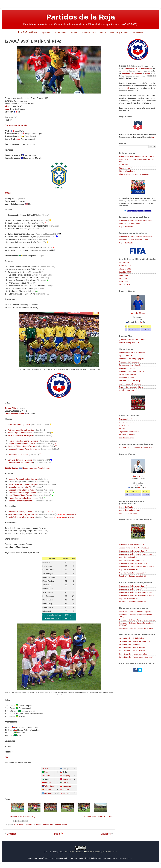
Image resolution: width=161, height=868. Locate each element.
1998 (16, 825)
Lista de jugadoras (126, 422)
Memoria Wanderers (127, 171)
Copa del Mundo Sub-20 (129, 570)
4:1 (149, 322)
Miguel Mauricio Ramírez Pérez (22, 444)
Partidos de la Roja (81, 17)
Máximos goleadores (119, 32)
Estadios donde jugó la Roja (130, 381)
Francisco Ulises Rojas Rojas (20, 512)
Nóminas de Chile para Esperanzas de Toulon (136, 628)
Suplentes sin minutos (128, 374)
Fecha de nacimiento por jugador (132, 359)
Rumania (47, 790)
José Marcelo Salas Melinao (21, 463)
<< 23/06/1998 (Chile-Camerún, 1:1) (20, 817)
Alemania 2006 (125, 269)
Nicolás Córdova (139, 313)
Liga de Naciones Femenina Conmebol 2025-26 (137, 448)
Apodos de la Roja (126, 356)
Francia (47, 776)
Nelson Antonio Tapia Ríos (19, 425)
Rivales (74, 32)
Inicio (58, 834)
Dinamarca (67, 779)
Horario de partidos (127, 378)
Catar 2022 (124, 281)
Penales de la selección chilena (131, 387)
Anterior (10, 834)
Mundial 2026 (125, 284)
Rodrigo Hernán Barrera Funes (22, 501)
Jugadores (46, 32)
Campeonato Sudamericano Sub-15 (133, 545)
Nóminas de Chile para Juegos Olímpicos (135, 611)
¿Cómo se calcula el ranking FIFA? (132, 339)
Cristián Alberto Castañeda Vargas (22, 484)
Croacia (66, 790)
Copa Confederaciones (128, 513)
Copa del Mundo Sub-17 (129, 557)
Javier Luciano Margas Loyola (20, 435)
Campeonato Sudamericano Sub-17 (133, 551)
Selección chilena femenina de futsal (133, 654)
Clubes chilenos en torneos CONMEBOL (134, 174)
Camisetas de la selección (129, 362)
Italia (55, 512)
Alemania (48, 783)
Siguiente (107, 834)
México (66, 783)
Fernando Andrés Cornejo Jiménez (24, 441)
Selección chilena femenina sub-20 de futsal (136, 657)
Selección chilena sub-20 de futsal (132, 648)
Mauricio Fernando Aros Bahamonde (24, 449)
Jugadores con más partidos (94, 32)
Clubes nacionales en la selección (132, 353)
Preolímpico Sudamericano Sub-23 (133, 576)
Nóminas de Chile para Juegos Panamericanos (137, 620)
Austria (67, 517)
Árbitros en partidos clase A (130, 384)
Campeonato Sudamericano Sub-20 (133, 563)
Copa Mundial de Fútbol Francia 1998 (39, 825)
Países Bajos (49, 786)
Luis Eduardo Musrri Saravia (20, 495)
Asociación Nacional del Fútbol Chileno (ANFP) (137, 156)
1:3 (146, 487)
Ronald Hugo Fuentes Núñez (20, 433)
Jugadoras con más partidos (130, 432)
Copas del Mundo (126, 227)
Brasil (46, 772)
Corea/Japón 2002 (127, 266)
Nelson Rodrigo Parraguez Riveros (22, 514)
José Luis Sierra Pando (18, 455)
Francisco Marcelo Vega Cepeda (22, 493)
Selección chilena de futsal (129, 644)
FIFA (7, 757)
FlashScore (123, 165)
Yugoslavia (67, 786)
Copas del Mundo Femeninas (130, 510)
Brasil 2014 (124, 275)
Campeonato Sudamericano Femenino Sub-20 (137, 567)
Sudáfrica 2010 (125, 272)
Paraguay (66, 776)
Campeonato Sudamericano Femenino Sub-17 (137, 554)
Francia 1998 (124, 263)
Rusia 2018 (124, 278)
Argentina (48, 793)
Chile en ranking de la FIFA (129, 343)
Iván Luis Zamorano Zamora (20, 460)
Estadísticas (138, 32)
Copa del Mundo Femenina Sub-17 (132, 560)
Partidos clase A (61, 825)
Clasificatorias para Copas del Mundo (134, 224)
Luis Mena (139, 476)
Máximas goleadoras (127, 435)
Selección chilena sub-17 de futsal (132, 651)
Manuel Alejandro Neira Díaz (21, 487)
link (128, 88)
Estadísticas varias (126, 390)
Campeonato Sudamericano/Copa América (136, 220)
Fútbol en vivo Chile (127, 168)
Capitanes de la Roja (127, 368)
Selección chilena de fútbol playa (132, 638)
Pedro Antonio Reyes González (21, 430)
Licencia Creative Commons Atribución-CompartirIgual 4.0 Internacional (90, 852)
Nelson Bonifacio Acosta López (36, 468)
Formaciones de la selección (130, 365)
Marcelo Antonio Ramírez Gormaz (23, 479)
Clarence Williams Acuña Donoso (22, 446)
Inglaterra (66, 793)
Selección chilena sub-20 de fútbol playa (135, 641)
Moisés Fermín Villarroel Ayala (21, 490)
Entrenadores (60, 32)
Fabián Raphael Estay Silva (20, 498)
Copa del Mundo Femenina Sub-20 (132, 573)
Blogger (129, 858)
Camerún (60, 512)
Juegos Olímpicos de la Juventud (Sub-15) (136, 548)
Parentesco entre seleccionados (132, 371)
